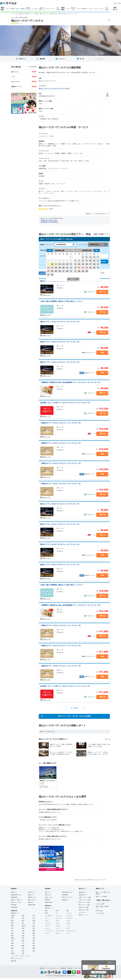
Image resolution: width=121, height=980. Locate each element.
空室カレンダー (47, 295)
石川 (12, 931)
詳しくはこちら (99, 972)
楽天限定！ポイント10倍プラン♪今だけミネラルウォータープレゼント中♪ (65, 403)
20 (63, 268)
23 (48, 271)
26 (60, 271)
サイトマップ (78, 968)
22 (71, 268)
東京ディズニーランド (17, 958)
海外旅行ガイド (83, 895)
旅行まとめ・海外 (84, 910)
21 (67, 268)
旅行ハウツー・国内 (84, 902)
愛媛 (23, 946)
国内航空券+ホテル (16, 895)
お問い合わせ (99, 911)
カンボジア (69, 918)
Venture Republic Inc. (62, 976)
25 (56, 271)
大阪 (34, 936)
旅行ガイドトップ (84, 915)
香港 (68, 911)
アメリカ (47, 923)
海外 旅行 (63, 9)
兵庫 (34, 938)
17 (52, 268)
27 (63, 271)
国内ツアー (14, 892)
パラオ (68, 921)
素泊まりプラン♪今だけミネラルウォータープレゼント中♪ (60, 322)
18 (56, 268)
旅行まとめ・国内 (84, 907)
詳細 (102, 353)
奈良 (23, 938)
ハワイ (47, 921)
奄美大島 (14, 961)
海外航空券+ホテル (67, 892)
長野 (12, 928)
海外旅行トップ (49, 908)
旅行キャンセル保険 (101, 897)
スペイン (47, 928)
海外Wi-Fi (48, 900)
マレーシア (69, 916)
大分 (12, 951)
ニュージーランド (71, 931)
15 (71, 264)
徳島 (12, 946)
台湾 (57, 911)
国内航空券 (14, 897)
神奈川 (24, 926)
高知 (34, 946)
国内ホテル (31, 895)
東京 (12, 926)
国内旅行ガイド (83, 892)
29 (71, 271)
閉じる (112, 962)
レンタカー (35, 9)
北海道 (13, 916)
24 (52, 271)
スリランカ (59, 918)
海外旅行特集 (49, 902)
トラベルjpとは (100, 913)
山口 (23, 943)
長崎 (34, 948)
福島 (12, 921)
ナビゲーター (82, 912)
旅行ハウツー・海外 (84, 905)
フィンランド (49, 931)
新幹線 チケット (28, 9)
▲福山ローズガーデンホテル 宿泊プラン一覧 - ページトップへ (90, 880)
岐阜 (34, 933)
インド (47, 918)
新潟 (23, 928)
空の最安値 (14, 907)
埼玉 (23, 923)
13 (63, 264)
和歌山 (13, 938)
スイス (57, 928)
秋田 (12, 918)
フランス (47, 926)
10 (52, 264)
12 (60, 264)
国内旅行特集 (32, 905)
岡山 (12, 941)
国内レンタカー (32, 900)
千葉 (34, 923)
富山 (34, 928)
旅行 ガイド (115, 9)
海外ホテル (48, 895)
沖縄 (23, 953)
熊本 (23, 951)
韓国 (46, 911)
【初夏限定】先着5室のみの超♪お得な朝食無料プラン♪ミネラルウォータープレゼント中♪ (71, 382)
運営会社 (42, 968)
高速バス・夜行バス (17, 900)
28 (67, 271)
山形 (34, 918)
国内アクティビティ (17, 902)
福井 (23, 931)
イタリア (58, 926)
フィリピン (59, 916)
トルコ (47, 933)
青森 (23, 916)
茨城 (34, 921)
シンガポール (49, 916)
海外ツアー (48, 892)
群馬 (12, 923)
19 (60, 268)
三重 (23, 933)
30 (48, 275)
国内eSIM (14, 905)
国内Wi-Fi (31, 902)
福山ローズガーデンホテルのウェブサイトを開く (54, 88)
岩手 (34, 916)
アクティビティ (50, 9)
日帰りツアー (32, 892)
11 (56, 264)
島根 (12, 943)
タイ (57, 913)
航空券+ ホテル (73, 9)
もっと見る (78, 708)
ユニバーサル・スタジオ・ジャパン (21, 956)
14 (67, 264)
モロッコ (58, 933)
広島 (34, 941)
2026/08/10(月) (61, 244)
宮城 (23, 918)
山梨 (34, 926)
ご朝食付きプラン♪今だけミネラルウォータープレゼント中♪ (61, 423)
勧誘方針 (70, 968)
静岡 (34, 931)
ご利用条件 (63, 968)
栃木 (23, 921)
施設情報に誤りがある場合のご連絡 (49, 220)
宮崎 (34, 951)
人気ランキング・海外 (85, 900)
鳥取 (23, 941)
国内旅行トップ (15, 913)
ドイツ (68, 926)
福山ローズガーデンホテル (27, 21)
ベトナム (69, 913)
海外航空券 (65, 895)
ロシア (68, 928)
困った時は (117, 3)
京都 (23, 936)
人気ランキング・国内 (85, 897)
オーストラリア (60, 931)
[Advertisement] (84, 858)
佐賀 (23, 948)
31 (52, 275)
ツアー (8, 9)
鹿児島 (13, 953)
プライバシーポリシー (52, 968)
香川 (34, 943)
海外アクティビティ (67, 897)
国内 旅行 (3, 9)
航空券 (13, 9)
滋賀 (12, 936)
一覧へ (107, 739)
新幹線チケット (32, 897)
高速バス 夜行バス (42, 9)
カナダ (57, 923)
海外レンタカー (49, 897)
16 (48, 268)
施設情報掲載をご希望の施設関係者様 (49, 222)
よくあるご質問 (100, 904)
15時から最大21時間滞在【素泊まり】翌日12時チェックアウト (62, 301)
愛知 (12, 933)
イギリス (69, 923)
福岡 (12, 948)
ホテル (18, 9)
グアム (57, 921)
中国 (46, 913)
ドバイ (68, 933)
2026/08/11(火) (94, 244)
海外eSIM (65, 900)
